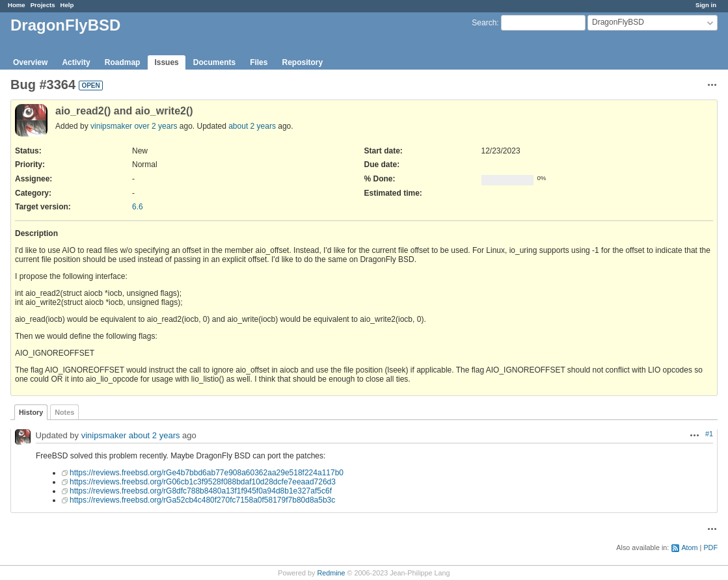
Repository (302, 62)
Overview (30, 62)
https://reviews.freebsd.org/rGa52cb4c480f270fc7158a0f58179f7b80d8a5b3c (202, 500)
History (31, 412)
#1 (709, 434)
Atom (689, 547)
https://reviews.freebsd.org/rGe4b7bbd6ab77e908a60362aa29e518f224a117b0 (207, 473)
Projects (43, 5)
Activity (76, 62)
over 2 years (155, 126)
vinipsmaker (111, 126)
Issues (166, 62)
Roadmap (123, 62)
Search (484, 23)
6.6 (138, 207)
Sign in (706, 5)
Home (17, 5)
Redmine (331, 573)
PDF (710, 547)
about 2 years (252, 126)
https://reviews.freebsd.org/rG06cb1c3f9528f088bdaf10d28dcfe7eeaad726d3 (203, 482)
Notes (64, 412)
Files (259, 62)
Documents (214, 62)
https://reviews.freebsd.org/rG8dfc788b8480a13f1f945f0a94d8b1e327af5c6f (201, 491)
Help (67, 5)
